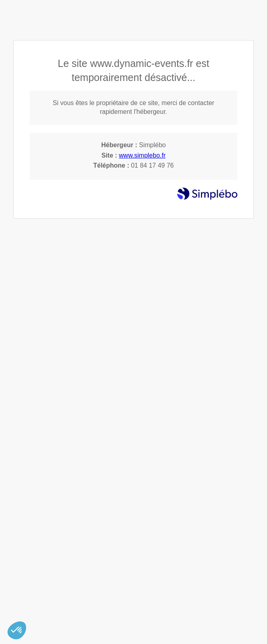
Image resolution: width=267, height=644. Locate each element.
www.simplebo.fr (142, 155)
